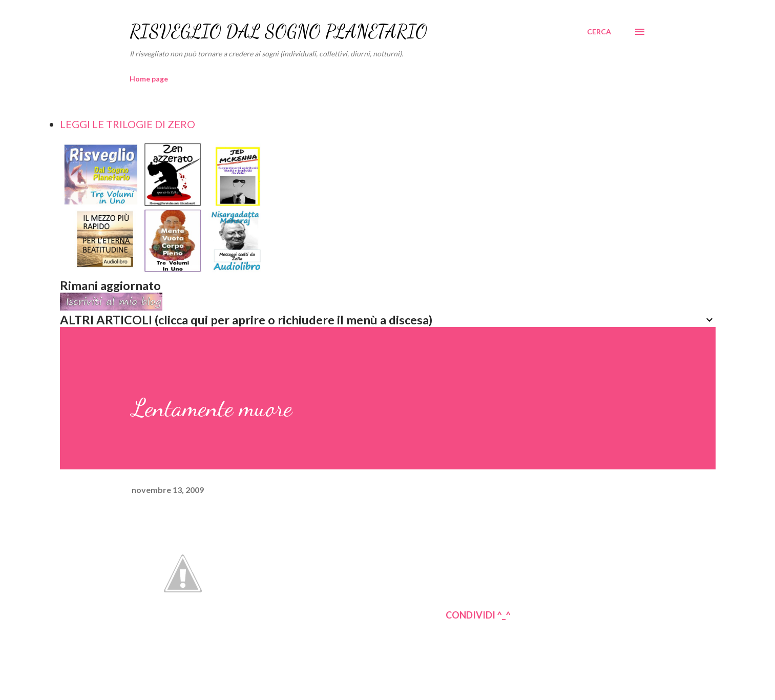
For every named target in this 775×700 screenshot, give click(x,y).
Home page (149, 79)
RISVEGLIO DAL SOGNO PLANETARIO (278, 32)
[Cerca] (599, 32)
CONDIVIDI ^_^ (478, 615)
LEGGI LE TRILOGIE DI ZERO (128, 124)
